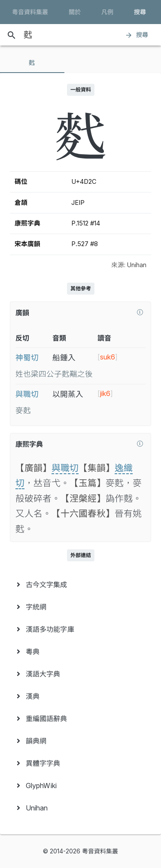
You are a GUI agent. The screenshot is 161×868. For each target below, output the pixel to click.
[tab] (32, 63)
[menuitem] (80, 585)
